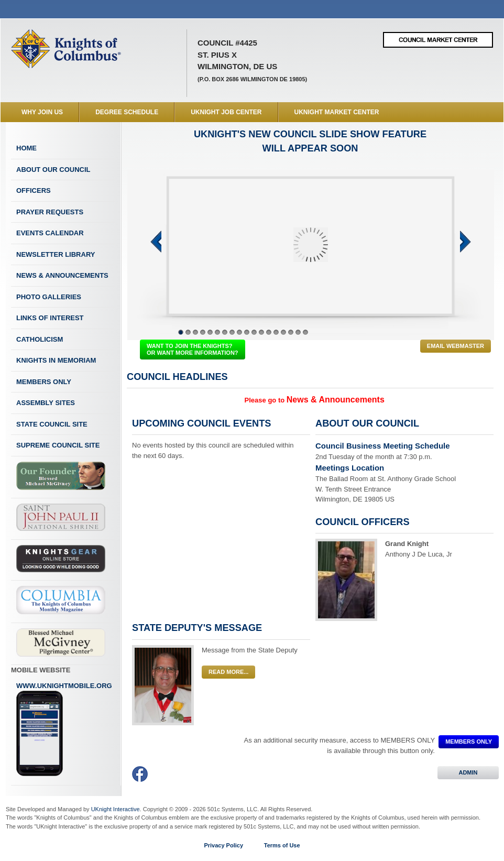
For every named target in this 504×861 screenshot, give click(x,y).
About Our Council (53, 170)
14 (276, 332)
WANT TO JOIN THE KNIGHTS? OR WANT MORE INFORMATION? (193, 349)
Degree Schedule (127, 112)
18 (305, 332)
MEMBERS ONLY (469, 742)
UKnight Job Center (226, 112)
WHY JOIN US (42, 112)
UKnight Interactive (116, 809)
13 (269, 332)
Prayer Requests (50, 212)
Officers (34, 190)
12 (261, 332)
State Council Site (52, 424)
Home (26, 148)
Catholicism (40, 339)
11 (254, 332)
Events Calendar (50, 233)
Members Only (44, 382)
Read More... (228, 672)
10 (247, 332)
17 (298, 332)
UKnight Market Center (337, 112)
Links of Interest (50, 318)
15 (283, 332)
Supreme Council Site (58, 445)
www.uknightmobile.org (64, 729)
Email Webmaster (456, 346)
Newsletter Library (56, 254)
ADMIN (468, 772)
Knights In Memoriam (56, 360)
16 (291, 332)
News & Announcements (62, 275)
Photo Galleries (49, 297)
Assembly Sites (46, 403)
